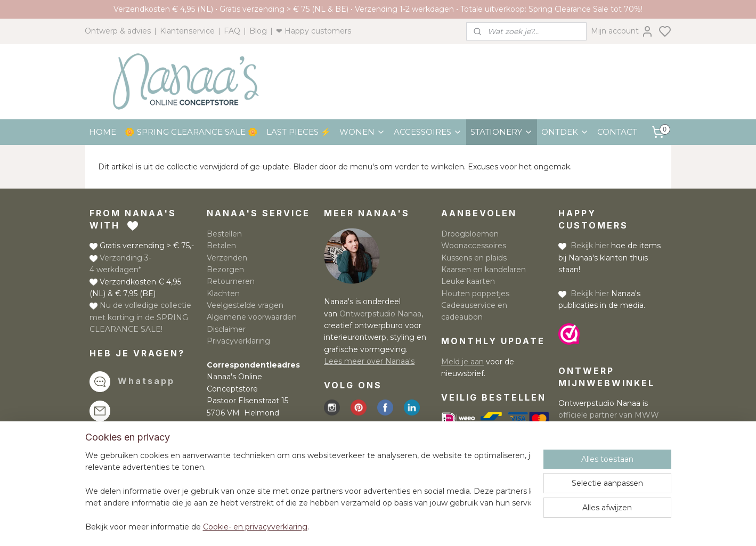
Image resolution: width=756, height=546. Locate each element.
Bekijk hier (590, 246)
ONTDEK (565, 132)
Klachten (223, 294)
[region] (308, 492)
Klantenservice (187, 31)
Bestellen (224, 234)
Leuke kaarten (468, 281)
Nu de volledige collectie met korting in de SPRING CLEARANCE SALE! (140, 317)
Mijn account (622, 31)
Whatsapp (146, 381)
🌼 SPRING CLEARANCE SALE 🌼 (191, 132)
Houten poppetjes (475, 294)
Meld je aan (462, 362)
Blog (258, 31)
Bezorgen (225, 270)
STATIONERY (502, 132)
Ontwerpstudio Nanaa (380, 314)
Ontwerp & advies (118, 31)
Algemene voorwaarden (252, 317)
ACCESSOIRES (428, 132)
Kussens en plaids (474, 258)
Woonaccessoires (474, 246)
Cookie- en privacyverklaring (255, 527)
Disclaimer (226, 329)
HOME (103, 132)
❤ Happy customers (314, 31)
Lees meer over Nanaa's (369, 361)
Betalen (221, 246)
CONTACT (617, 132)
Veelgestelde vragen (245, 305)
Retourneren (231, 281)
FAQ (232, 31)
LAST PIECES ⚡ (299, 132)
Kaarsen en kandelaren (483, 270)
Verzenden (227, 258)
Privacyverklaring (238, 341)
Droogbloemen (470, 234)
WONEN (362, 132)
